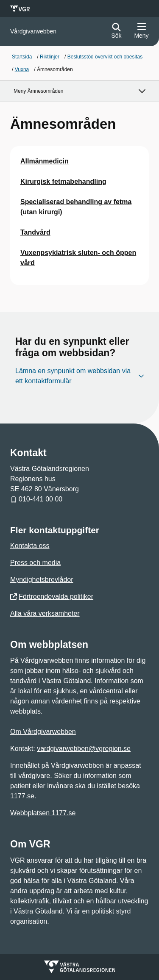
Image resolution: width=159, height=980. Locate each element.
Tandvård (35, 232)
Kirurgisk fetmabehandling (63, 181)
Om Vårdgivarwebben (43, 732)
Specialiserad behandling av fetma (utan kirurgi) (76, 207)
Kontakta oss (30, 546)
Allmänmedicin (45, 161)
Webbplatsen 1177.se (43, 813)
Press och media (35, 563)
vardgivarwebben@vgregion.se (84, 749)
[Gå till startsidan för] (33, 32)
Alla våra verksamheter (45, 613)
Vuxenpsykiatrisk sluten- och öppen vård (78, 258)
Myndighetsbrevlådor (42, 580)
